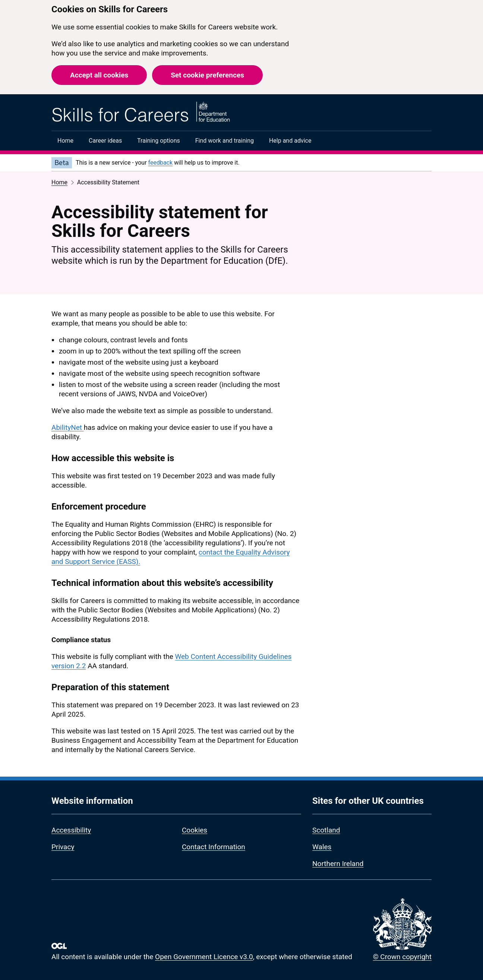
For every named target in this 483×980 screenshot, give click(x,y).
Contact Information (214, 847)
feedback (161, 163)
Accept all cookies (99, 75)
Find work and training (225, 141)
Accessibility (71, 830)
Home (65, 141)
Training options (159, 141)
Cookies (195, 830)
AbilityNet (68, 427)
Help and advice (290, 141)
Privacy (63, 847)
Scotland (326, 830)
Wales (322, 847)
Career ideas (105, 141)
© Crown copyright (402, 957)
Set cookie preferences (207, 75)
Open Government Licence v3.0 (204, 957)
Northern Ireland (338, 864)
